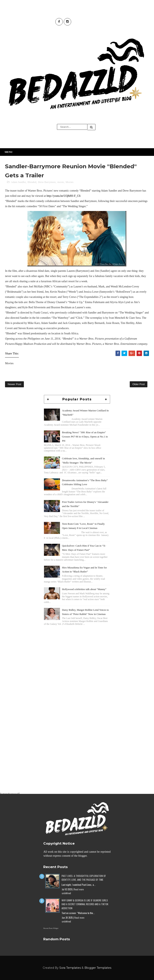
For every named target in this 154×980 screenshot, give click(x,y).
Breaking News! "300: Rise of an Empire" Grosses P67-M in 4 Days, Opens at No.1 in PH (85, 437)
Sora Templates (70, 968)
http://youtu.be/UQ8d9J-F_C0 (63, 196)
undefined (66, 893)
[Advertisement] (77, 655)
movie (61, 182)
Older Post (138, 384)
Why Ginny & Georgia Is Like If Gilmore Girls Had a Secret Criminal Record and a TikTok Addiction (85, 904)
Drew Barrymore (47, 182)
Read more (79, 889)
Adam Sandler (18, 182)
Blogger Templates (98, 968)
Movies (69, 182)
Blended (32, 182)
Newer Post (14, 384)
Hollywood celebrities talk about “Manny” (84, 589)
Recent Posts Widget (51, 928)
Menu (9, 152)
